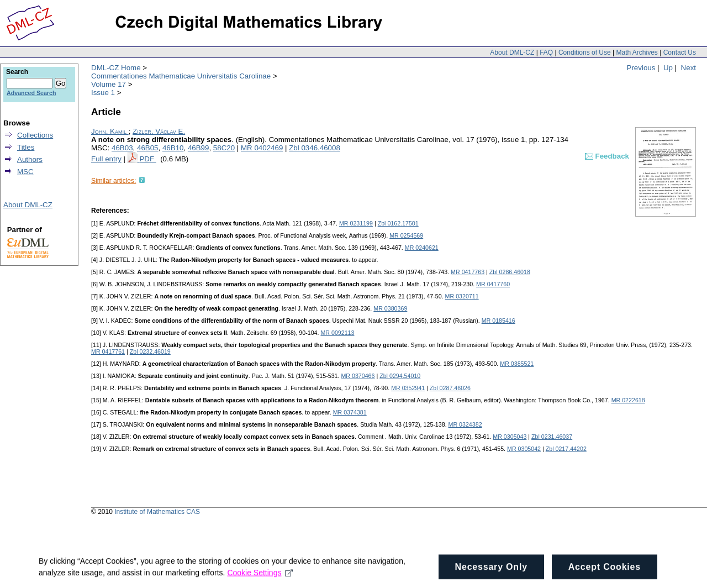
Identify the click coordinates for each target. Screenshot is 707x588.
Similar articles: (114, 181)
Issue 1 (103, 93)
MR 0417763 (468, 272)
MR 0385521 (517, 364)
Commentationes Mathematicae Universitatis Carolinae (181, 76)
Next (688, 68)
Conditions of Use (585, 53)
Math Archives (637, 53)
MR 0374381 (350, 412)
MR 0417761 (108, 351)
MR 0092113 (337, 333)
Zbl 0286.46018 (510, 272)
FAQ (546, 53)
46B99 (199, 148)
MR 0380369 (390, 308)
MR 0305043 (510, 437)
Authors (30, 159)
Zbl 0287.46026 (450, 388)
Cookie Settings (260, 577)
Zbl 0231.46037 (552, 437)
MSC (25, 172)
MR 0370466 (358, 376)
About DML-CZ (512, 53)
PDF (147, 159)
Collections (35, 135)
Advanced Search (31, 93)
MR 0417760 (493, 284)
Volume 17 (109, 84)
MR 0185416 (498, 321)
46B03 (122, 148)
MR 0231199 (356, 223)
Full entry (106, 159)
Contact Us (680, 53)
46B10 (173, 148)
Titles (26, 147)
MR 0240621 (422, 248)
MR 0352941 (408, 388)
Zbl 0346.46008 (315, 148)
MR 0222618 (628, 400)
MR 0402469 (262, 148)
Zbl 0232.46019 (150, 351)
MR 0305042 (524, 449)
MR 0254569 (406, 235)
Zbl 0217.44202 (566, 449)
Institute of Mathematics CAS (157, 512)
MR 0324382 (465, 424)
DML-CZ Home (116, 68)
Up (668, 68)
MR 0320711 (462, 296)
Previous (641, 68)
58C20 (224, 148)
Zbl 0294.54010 (400, 376)
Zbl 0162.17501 (398, 223)
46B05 (148, 148)
